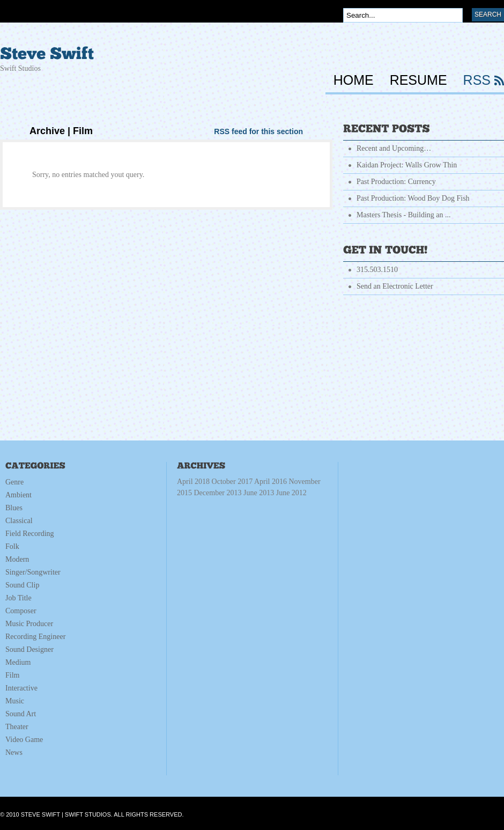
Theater (17, 727)
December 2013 (250, 493)
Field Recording (30, 534)
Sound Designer (29, 649)
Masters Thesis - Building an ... (404, 215)
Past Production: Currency (396, 182)
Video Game (24, 740)
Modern (17, 559)
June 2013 (275, 493)
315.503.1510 (377, 270)
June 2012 (291, 493)
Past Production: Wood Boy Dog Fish (413, 198)
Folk (12, 546)
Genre (14, 482)
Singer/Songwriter (33, 572)
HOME (354, 80)
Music (15, 701)
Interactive (21, 688)
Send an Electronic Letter (395, 286)
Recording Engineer (35, 637)
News (14, 752)
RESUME (418, 80)
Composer (21, 611)
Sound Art (21, 714)
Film (12, 675)
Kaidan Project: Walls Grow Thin (407, 165)
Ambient (18, 495)
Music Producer (29, 624)
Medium (18, 662)
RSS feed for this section (258, 131)
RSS (477, 80)
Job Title (18, 598)
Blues (14, 508)
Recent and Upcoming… (394, 148)
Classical (19, 521)
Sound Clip (22, 585)
